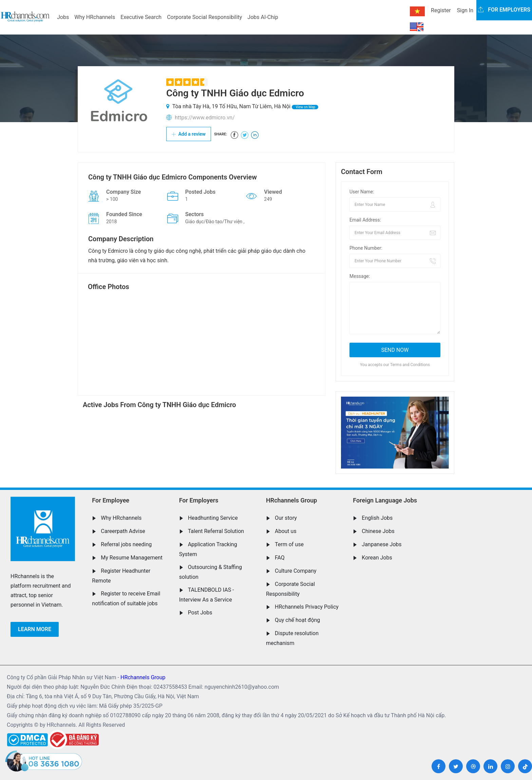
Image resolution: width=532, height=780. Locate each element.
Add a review (189, 134)
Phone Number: (366, 248)
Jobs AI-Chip (263, 17)
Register (441, 10)
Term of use (289, 544)
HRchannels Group (291, 500)
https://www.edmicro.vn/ (205, 118)
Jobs (63, 17)
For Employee (111, 500)
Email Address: (365, 220)
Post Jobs (200, 613)
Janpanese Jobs (382, 544)
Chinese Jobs (378, 531)
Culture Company (296, 571)
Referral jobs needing (126, 544)
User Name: (362, 192)
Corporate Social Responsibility (204, 17)
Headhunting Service (213, 518)
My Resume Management (132, 558)
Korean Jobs (377, 558)
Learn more (35, 629)
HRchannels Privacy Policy (307, 607)
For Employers (199, 500)
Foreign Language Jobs (385, 500)
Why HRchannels (95, 17)
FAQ (280, 558)
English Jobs (377, 518)
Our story (286, 518)
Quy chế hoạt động (297, 620)
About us (286, 531)
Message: (360, 276)
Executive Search (141, 17)
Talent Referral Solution (216, 531)
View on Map (305, 107)
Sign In (465, 10)
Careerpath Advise (123, 531)
